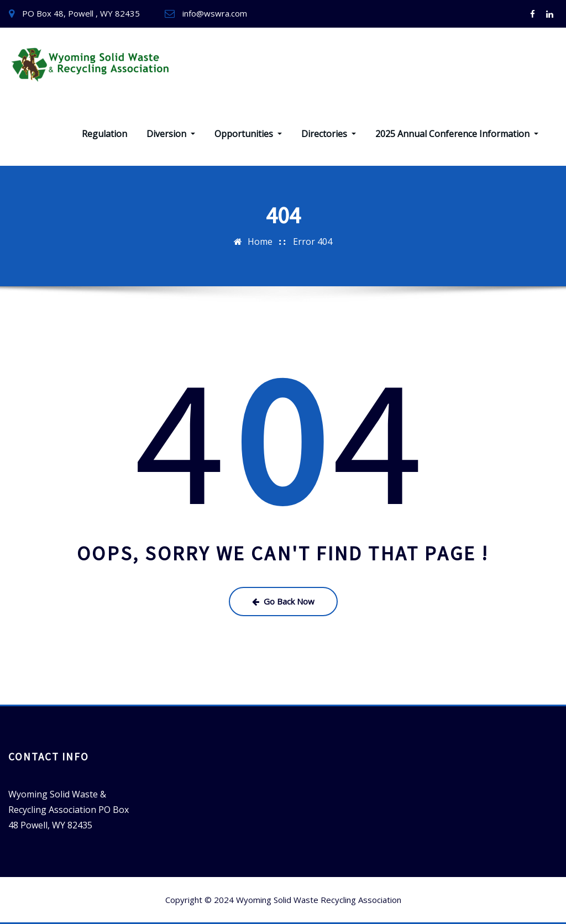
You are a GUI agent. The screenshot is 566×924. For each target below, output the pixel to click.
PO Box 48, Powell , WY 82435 (81, 13)
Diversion (171, 134)
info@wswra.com (215, 13)
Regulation (104, 134)
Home (260, 242)
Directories (329, 134)
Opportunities (248, 134)
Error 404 (313, 242)
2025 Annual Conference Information (457, 134)
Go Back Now (283, 601)
